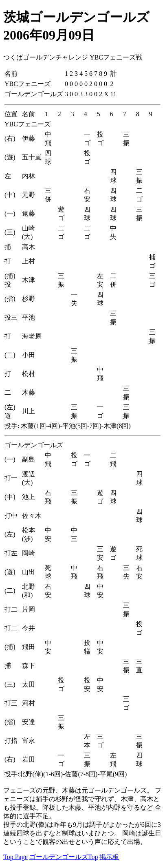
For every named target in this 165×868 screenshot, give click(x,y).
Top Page (15, 857)
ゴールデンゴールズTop (64, 857)
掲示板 (109, 857)
